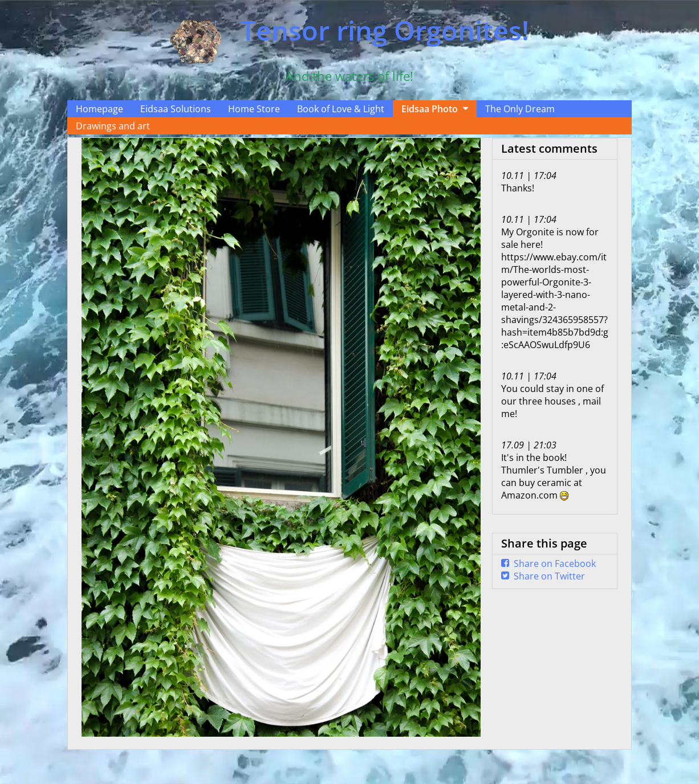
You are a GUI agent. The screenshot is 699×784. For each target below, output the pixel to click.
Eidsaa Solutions (176, 109)
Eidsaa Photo (430, 109)
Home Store (254, 109)
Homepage (99, 109)
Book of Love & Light (341, 109)
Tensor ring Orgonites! (385, 30)
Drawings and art (113, 126)
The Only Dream (520, 109)
